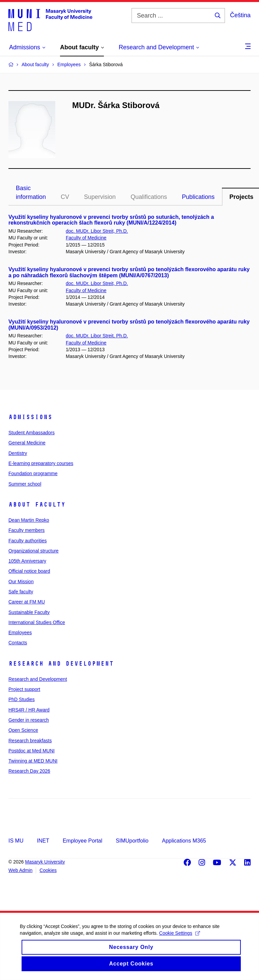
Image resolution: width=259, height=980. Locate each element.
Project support (24, 689)
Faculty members (26, 530)
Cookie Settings (180, 941)
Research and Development (61, 664)
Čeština (240, 15)
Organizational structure (34, 551)
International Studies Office (37, 622)
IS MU (16, 841)
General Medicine (27, 443)
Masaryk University (45, 862)
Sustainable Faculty (29, 612)
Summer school (25, 484)
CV (65, 197)
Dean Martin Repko (29, 520)
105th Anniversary (27, 561)
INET (43, 841)
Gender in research (29, 720)
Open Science (23, 730)
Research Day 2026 (29, 771)
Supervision (100, 197)
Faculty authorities (28, 541)
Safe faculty (21, 592)
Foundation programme (33, 473)
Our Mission (21, 582)
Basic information (31, 192)
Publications (198, 197)
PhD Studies (22, 699)
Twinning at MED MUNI (33, 761)
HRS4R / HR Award (29, 710)
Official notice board (29, 571)
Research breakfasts (30, 741)
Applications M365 (184, 841)
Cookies (48, 870)
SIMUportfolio (132, 841)
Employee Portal (82, 841)
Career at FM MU (27, 602)
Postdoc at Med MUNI (32, 751)
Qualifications (149, 197)
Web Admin (20, 870)
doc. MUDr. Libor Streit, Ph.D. (97, 231)
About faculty (37, 505)
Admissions (30, 417)
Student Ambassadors (32, 433)
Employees (20, 633)
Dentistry (18, 453)
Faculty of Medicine (86, 238)
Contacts (18, 643)
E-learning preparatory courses (41, 463)
